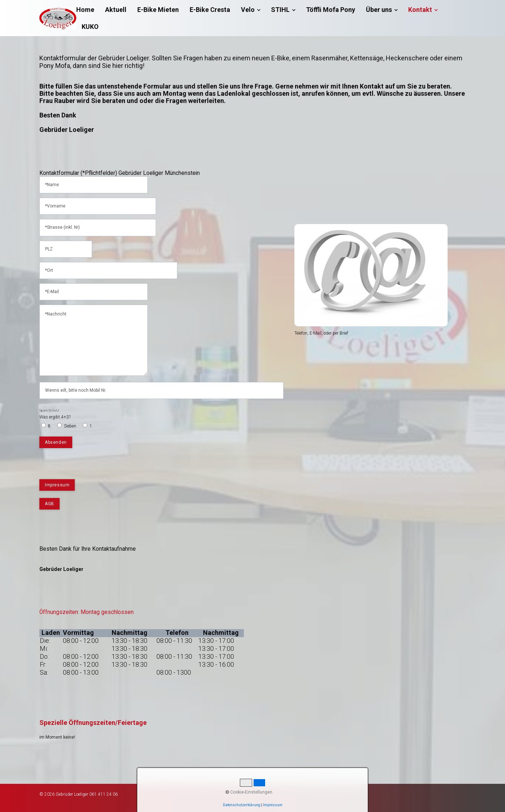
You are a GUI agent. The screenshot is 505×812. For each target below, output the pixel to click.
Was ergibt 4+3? (55, 414)
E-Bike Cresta (210, 10)
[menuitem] (88, 10)
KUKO (90, 27)
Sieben (70, 426)
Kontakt (423, 10)
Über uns (382, 10)
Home (85, 10)
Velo (251, 10)
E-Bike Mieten (158, 10)
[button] (57, 485)
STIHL (283, 10)
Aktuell (116, 10)
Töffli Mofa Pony (331, 10)
